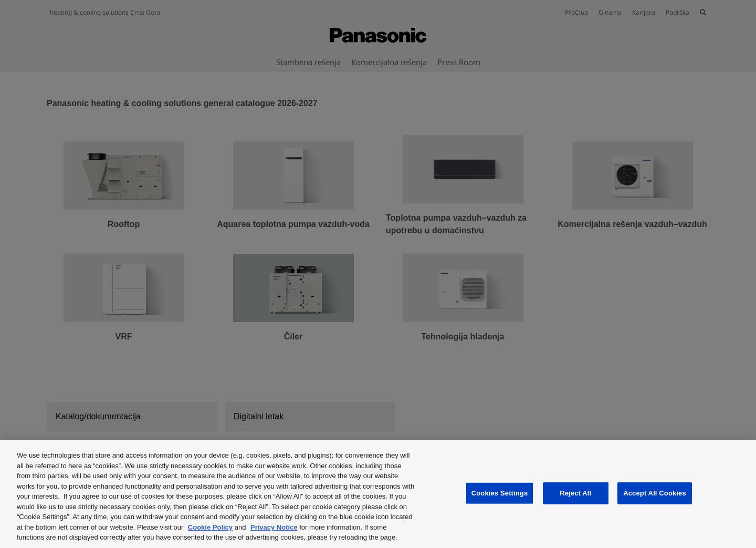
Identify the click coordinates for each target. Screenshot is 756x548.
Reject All (575, 493)
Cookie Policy (210, 527)
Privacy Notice (274, 527)
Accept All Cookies (655, 493)
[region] (378, 494)
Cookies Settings (500, 493)
